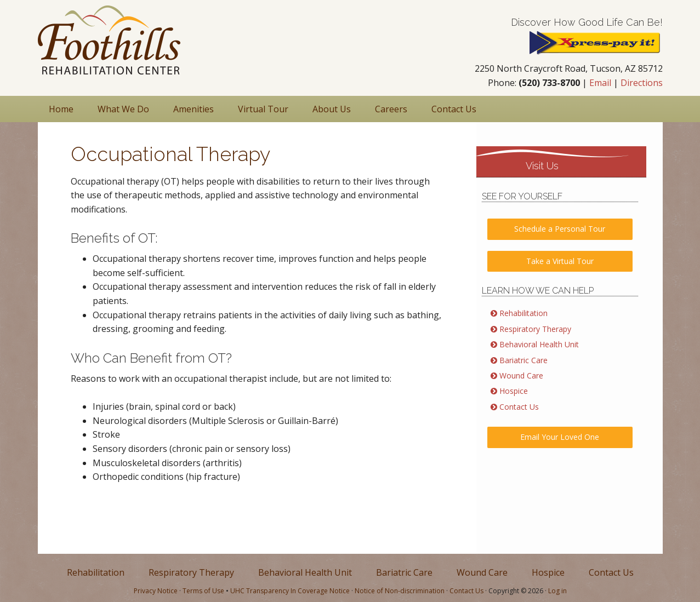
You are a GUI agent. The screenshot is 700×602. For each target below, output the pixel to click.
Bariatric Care (523, 360)
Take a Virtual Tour (560, 261)
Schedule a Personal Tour (560, 229)
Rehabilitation (523, 313)
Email (600, 83)
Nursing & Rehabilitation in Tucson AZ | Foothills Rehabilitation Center (109, 40)
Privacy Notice (156, 591)
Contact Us (519, 407)
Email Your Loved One (560, 437)
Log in (557, 591)
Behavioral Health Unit (539, 344)
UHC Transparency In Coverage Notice (290, 591)
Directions (642, 83)
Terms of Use (203, 591)
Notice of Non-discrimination (400, 591)
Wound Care (521, 375)
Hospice (514, 391)
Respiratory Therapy (535, 329)
